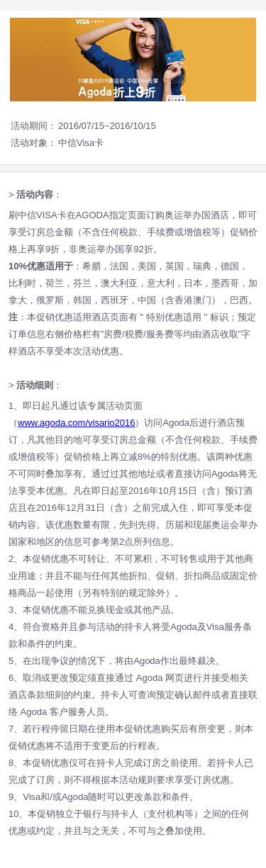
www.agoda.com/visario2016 (76, 423)
